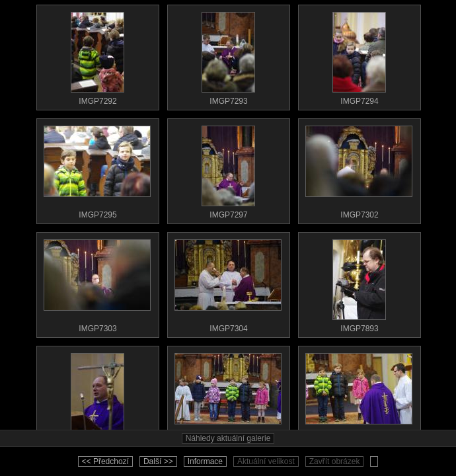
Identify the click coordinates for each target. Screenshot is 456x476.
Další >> (158, 461)
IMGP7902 (97, 397)
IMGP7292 (97, 56)
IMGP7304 (228, 283)
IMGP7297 (228, 169)
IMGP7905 (359, 397)
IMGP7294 (359, 56)
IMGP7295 (97, 169)
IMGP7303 (97, 283)
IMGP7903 (228, 397)
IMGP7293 (228, 56)
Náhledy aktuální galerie (228, 438)
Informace (205, 461)
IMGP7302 (359, 169)
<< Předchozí (105, 461)
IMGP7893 (359, 283)
